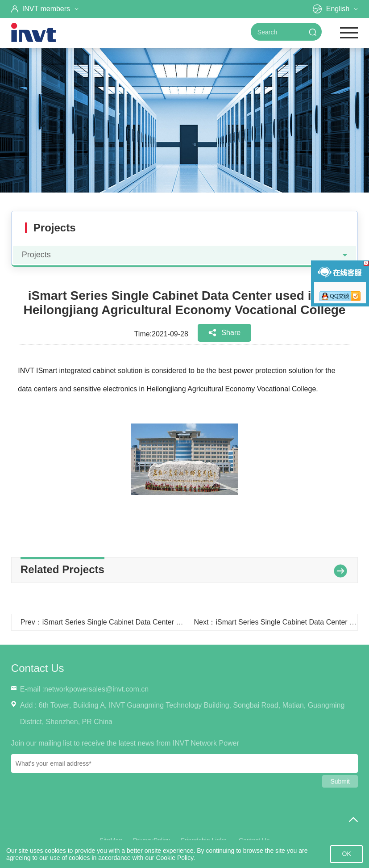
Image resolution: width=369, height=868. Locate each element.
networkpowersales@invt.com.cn (96, 689)
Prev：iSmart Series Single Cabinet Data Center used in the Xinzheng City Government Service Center (184, 622)
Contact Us (38, 668)
